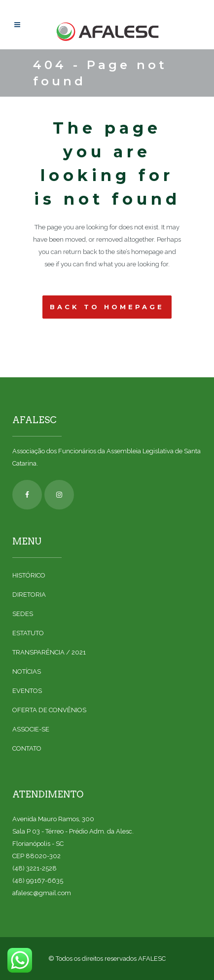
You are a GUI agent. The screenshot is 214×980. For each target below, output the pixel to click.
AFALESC (152, 959)
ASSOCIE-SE (31, 729)
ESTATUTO (28, 633)
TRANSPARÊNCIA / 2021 (49, 652)
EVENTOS (27, 691)
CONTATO (27, 748)
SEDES (23, 614)
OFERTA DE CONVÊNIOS (49, 710)
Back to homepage (107, 307)
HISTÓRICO (29, 575)
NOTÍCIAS (27, 671)
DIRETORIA (29, 595)
